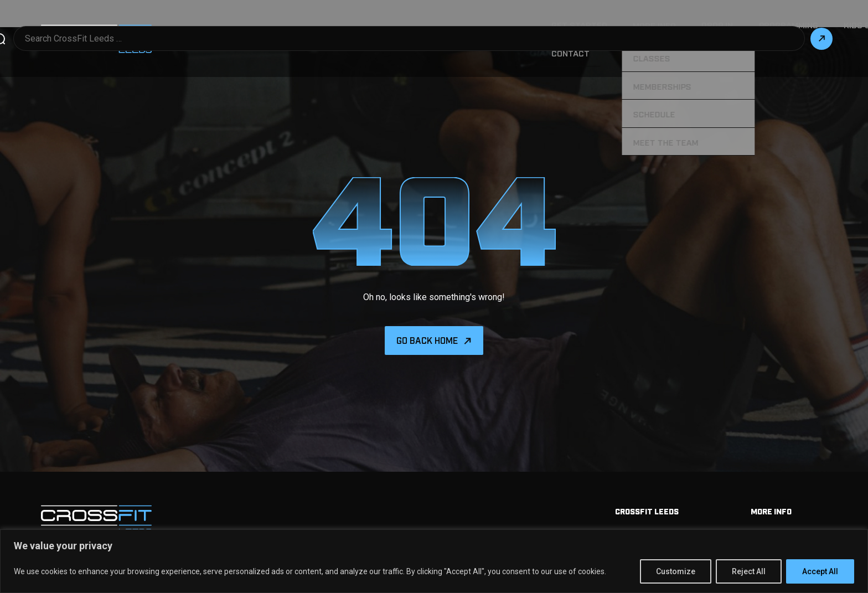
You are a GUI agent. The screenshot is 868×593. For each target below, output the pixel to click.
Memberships (778, 506)
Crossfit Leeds (647, 484)
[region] (434, 561)
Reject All (749, 571)
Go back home (427, 313)
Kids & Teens (652, 25)
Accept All (820, 571)
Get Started (390, 25)
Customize (676, 571)
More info (771, 484)
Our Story (720, 25)
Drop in (513, 25)
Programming (577, 25)
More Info (456, 25)
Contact (779, 25)
